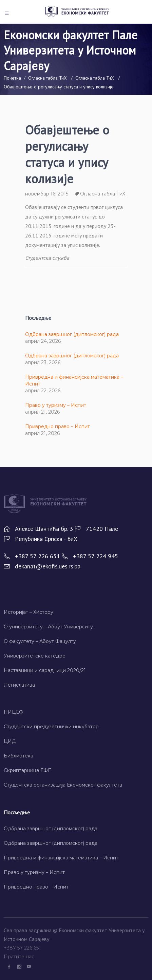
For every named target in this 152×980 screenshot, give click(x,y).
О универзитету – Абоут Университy (48, 627)
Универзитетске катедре (35, 656)
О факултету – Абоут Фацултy (40, 641)
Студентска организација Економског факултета (63, 785)
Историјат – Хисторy (28, 612)
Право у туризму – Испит (56, 405)
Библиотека (18, 756)
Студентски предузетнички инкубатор (51, 727)
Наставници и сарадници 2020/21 (45, 670)
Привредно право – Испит (58, 426)
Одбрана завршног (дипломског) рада (72, 334)
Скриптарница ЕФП (28, 770)
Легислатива (19, 685)
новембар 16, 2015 (47, 194)
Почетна (12, 78)
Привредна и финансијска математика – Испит (61, 858)
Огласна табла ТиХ (47, 78)
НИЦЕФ (14, 712)
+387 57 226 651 (23, 948)
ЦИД (10, 741)
